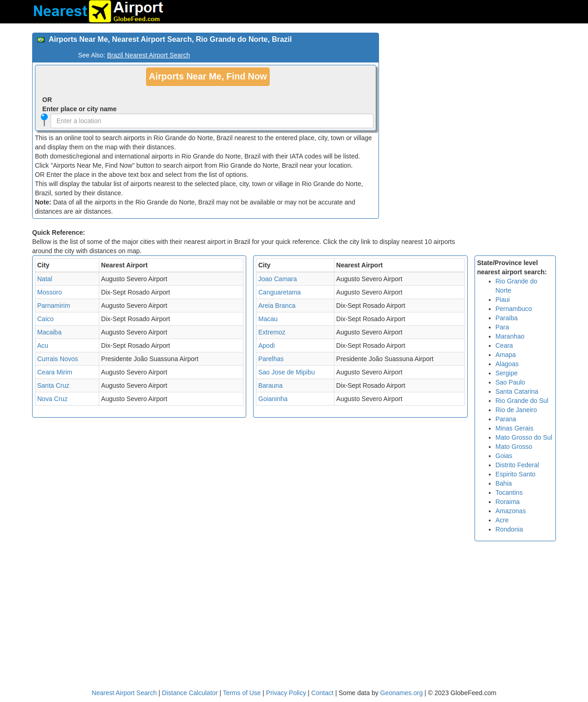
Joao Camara (277, 279)
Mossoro (50, 292)
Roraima (508, 502)
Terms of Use (243, 693)
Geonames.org (402, 693)
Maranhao (510, 336)
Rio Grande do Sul (522, 401)
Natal (45, 279)
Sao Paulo (511, 382)
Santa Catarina (517, 391)
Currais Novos (58, 359)
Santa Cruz (53, 385)
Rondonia (509, 529)
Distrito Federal (517, 465)
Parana (506, 419)
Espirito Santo (516, 474)
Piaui (503, 300)
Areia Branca (277, 306)
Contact (322, 693)
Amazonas (511, 511)
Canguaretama (280, 292)
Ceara (504, 345)
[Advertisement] (471, 97)
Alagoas (507, 364)
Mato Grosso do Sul (524, 437)
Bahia (504, 483)
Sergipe (507, 373)
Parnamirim (54, 306)
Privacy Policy (287, 693)
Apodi (266, 345)
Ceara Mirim (55, 372)
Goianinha (273, 399)
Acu (43, 345)
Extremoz (272, 332)
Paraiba (507, 318)
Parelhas (271, 359)
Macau (268, 319)
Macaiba (49, 332)
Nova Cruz (52, 399)
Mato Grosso (514, 447)
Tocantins (509, 493)
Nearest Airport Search (124, 693)
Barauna (270, 385)
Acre (502, 520)
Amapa (506, 355)
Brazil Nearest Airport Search (149, 55)
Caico (45, 319)
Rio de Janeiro (516, 410)
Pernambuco (514, 309)
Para (503, 327)
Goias (504, 456)
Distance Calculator (190, 693)
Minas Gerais (514, 428)
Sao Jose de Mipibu (286, 372)
